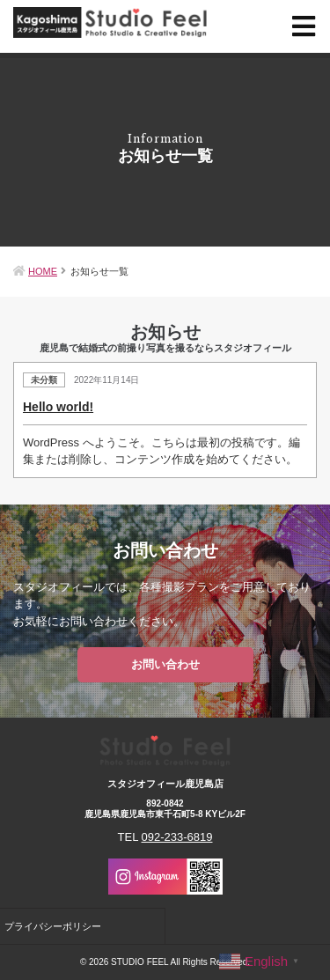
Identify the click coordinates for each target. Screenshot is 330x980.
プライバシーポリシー (53, 926)
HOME (43, 271)
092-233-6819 (177, 837)
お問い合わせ (165, 664)
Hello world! (58, 407)
